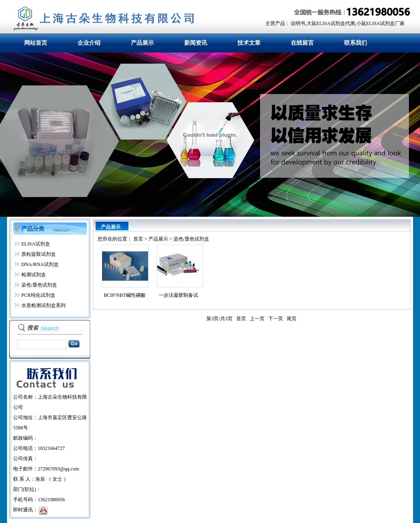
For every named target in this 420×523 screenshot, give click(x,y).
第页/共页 (219, 319)
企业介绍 (89, 43)
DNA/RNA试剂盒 (40, 264)
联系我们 (356, 43)
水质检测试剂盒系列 (43, 305)
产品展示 (142, 43)
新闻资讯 (196, 43)
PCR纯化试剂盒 (38, 295)
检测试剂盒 (34, 275)
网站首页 (36, 43)
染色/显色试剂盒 (39, 285)
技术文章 (249, 43)
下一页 (276, 319)
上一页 (257, 319)
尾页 (292, 319)
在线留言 (302, 43)
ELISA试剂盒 (36, 244)
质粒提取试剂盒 (39, 254)
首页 (138, 239)
